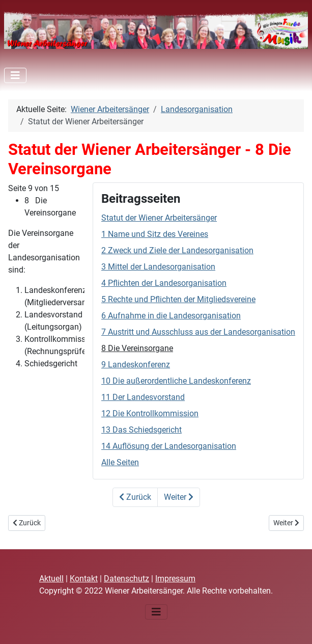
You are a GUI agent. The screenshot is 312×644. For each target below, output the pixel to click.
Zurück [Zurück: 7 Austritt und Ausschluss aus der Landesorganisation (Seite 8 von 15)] (135, 497)
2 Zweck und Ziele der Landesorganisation (177, 250)
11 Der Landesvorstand (143, 397)
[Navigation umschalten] (15, 75)
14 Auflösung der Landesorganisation (169, 446)
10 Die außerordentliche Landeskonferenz (176, 381)
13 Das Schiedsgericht (141, 430)
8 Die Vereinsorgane (137, 348)
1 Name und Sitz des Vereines (155, 234)
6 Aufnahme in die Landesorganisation (171, 316)
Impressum (175, 579)
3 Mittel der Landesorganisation (158, 267)
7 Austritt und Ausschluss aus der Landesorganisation (198, 332)
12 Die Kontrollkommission (150, 413)
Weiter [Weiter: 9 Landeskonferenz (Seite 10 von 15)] (179, 497)
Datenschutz (126, 579)
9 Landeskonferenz (136, 365)
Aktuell (51, 579)
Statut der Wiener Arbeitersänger (159, 218)
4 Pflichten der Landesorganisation (164, 283)
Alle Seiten (120, 462)
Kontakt (84, 579)
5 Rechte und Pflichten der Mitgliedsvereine (178, 299)
